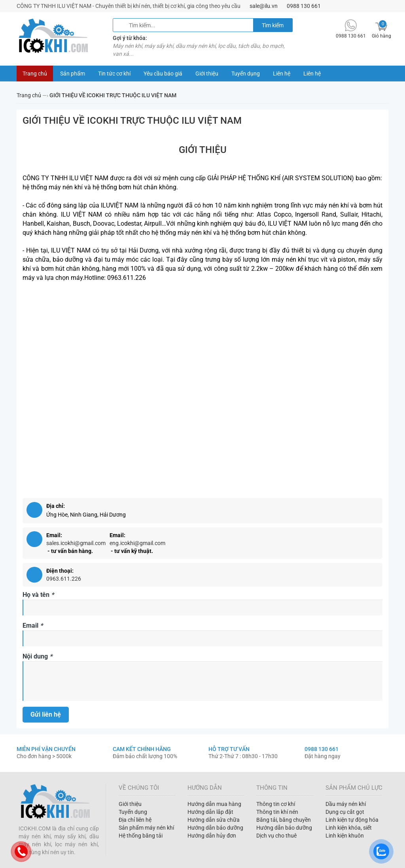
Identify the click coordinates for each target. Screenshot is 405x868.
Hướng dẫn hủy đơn (212, 836)
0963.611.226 (64, 579)
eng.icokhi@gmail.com (137, 543)
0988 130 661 (304, 6)
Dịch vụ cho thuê (276, 836)
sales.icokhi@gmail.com (76, 543)
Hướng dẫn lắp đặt (210, 812)
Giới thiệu (207, 74)
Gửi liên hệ (46, 714)
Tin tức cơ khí (114, 74)
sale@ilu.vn (264, 6)
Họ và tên (38, 595)
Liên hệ (282, 74)
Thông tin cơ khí (276, 804)
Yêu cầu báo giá (163, 74)
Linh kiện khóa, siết (349, 828)
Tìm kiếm (273, 25)
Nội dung (37, 656)
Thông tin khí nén (277, 812)
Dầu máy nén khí (346, 804)
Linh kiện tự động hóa (352, 820)
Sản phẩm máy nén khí (146, 828)
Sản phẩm (73, 74)
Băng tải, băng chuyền (284, 820)
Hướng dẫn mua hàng (214, 804)
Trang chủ (35, 74)
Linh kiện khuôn (345, 836)
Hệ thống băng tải (141, 836)
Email (33, 626)
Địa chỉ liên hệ (135, 820)
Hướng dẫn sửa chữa (214, 820)
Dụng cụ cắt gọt (345, 812)
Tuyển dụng (246, 74)
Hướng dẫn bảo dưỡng (215, 828)
